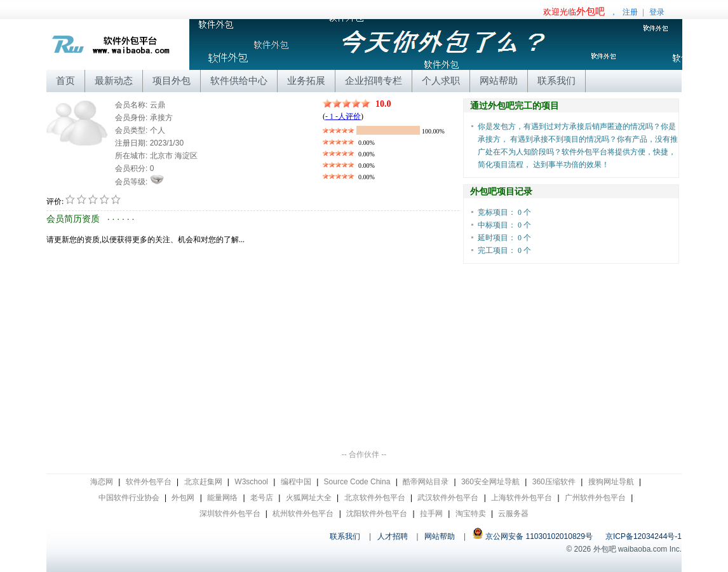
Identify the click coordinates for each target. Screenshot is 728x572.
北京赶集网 (203, 482)
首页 (65, 80)
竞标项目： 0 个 (504, 212)
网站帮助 (499, 80)
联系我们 (556, 80)
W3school (251, 482)
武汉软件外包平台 (448, 498)
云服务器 (513, 514)
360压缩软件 (554, 482)
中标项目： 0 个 (504, 225)
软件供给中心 (239, 80)
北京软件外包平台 (375, 498)
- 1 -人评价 (343, 116)
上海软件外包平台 (522, 498)
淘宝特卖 (471, 514)
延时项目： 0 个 (504, 238)
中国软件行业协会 (129, 498)
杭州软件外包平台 (303, 514)
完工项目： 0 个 (504, 250)
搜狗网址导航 (611, 482)
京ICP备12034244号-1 (644, 536)
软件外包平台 (149, 482)
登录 (657, 12)
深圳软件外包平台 (230, 514)
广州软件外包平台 (595, 498)
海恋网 (102, 482)
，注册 (590, 12)
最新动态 (114, 80)
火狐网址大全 (309, 498)
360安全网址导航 (490, 482)
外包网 (183, 498)
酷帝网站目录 (426, 482)
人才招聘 (393, 536)
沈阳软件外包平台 (377, 514)
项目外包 (172, 80)
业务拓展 (306, 80)
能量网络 (222, 498)
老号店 (262, 498)
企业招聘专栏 (374, 80)
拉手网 (431, 514)
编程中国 (296, 482)
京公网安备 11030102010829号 (532, 536)
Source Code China (357, 482)
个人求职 (441, 80)
